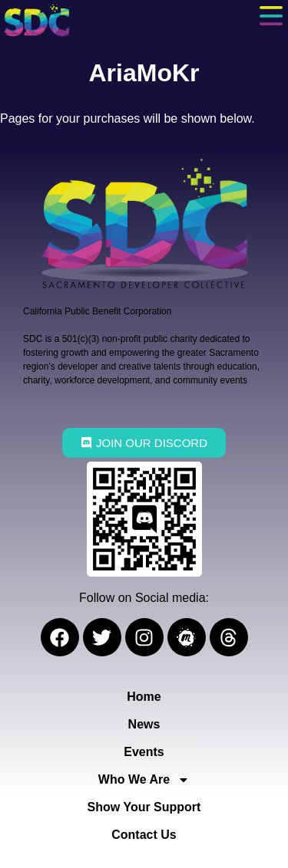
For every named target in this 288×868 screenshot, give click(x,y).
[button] (271, 17)
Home (144, 697)
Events (144, 752)
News (144, 724)
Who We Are (144, 780)
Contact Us (144, 835)
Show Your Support (144, 807)
